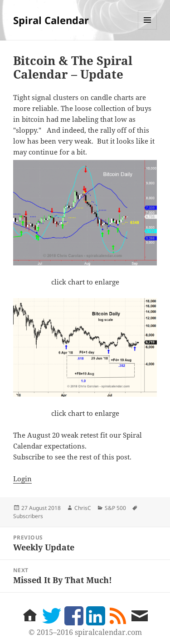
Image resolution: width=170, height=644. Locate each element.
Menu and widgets (148, 29)
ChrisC (83, 508)
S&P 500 (115, 508)
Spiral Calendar (51, 20)
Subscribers (28, 516)
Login (22, 479)
